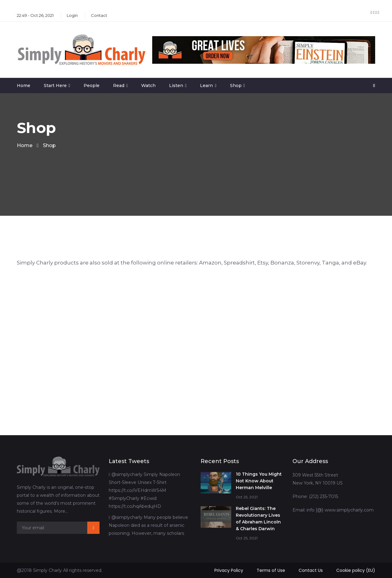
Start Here (55, 86)
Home (24, 86)
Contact (99, 15)
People (92, 86)
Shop (236, 86)
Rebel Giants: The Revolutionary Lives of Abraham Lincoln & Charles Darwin (258, 519)
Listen (176, 86)
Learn (206, 86)
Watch (148, 86)
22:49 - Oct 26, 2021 (35, 15)
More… (61, 511)
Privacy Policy (229, 570)
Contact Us (311, 570)
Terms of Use (271, 570)
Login (72, 15)
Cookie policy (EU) (356, 570)
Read (119, 86)
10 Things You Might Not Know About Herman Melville (259, 481)
